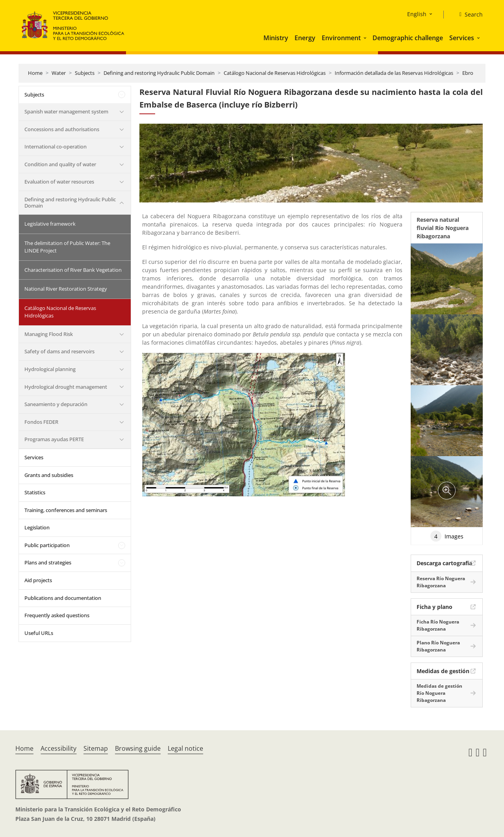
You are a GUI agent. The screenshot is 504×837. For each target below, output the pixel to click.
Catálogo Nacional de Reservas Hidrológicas (275, 73)
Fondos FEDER (41, 422)
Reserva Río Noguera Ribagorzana (441, 582)
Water (59, 73)
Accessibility (58, 748)
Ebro (468, 73)
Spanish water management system (66, 111)
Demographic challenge (408, 38)
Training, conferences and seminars (66, 510)
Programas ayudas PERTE (54, 439)
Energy (305, 38)
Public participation (47, 545)
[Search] (468, 15)
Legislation (37, 527)
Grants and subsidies (49, 475)
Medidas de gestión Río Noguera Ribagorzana (439, 693)
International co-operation (56, 147)
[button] (366, 38)
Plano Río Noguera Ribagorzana (438, 646)
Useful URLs (39, 633)
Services (462, 38)
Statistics (35, 492)
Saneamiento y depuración (56, 404)
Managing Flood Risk (49, 334)
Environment (341, 38)
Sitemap (96, 748)
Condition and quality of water (60, 164)
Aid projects (38, 580)
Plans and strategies (48, 562)
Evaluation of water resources (59, 182)
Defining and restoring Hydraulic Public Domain (159, 73)
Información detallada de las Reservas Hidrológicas (394, 73)
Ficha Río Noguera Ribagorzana (438, 625)
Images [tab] (447, 536)
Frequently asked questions (57, 615)
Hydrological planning (50, 369)
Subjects (85, 73)
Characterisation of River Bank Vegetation (73, 270)
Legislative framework (50, 224)
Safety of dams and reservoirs (59, 351)
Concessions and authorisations (62, 129)
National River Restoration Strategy (66, 289)
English (417, 14)
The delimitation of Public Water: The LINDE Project (67, 247)
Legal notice (185, 748)
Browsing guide (138, 748)
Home (35, 73)
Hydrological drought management (66, 387)
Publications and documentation (63, 598)
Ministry (276, 38)
